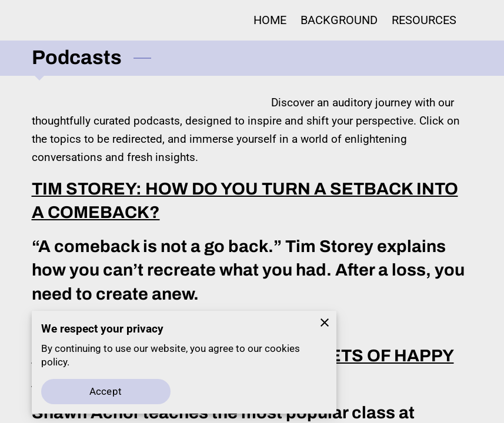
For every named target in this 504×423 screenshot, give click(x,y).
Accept (106, 392)
